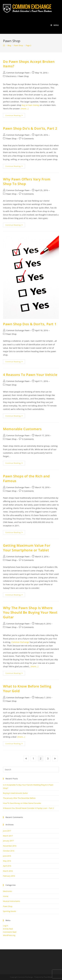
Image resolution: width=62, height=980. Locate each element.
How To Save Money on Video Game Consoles (22, 803)
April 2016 (7, 866)
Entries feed (8, 929)
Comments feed (10, 932)
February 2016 (9, 876)
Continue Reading (15, 116)
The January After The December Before (19, 798)
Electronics (11, 76)
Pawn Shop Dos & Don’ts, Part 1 (30, 324)
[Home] (4, 45)
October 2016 (9, 851)
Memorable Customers (22, 429)
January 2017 (8, 841)
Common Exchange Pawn (18, 73)
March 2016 (8, 871)
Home (6, 896)
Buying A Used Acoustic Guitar (15, 793)
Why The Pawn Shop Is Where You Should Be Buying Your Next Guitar (30, 612)
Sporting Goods (10, 911)
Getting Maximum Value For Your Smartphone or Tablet (27, 548)
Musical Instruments (12, 901)
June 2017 (7, 831)
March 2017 (8, 836)
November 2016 (10, 846)
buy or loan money (31, 105)
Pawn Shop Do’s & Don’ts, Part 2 (30, 128)
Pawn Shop (24, 76)
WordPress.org (9, 935)
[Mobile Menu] (55, 25)
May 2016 (7, 861)
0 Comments (28, 139)
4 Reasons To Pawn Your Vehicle (30, 375)
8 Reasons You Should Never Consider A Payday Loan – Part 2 (28, 808)
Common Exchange (20, 642)
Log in (6, 926)
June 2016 (7, 856)
